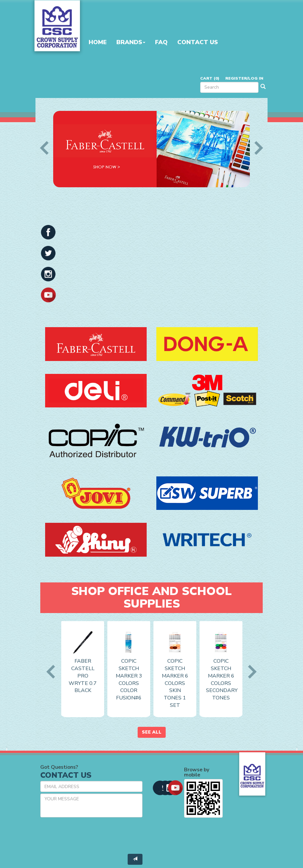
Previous (47, 148)
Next (256, 148)
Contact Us (198, 42)
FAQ (161, 42)
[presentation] (89, 835)
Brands (131, 42)
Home (98, 42)
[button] (48, 232)
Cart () (210, 78)
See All (152, 732)
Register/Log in (244, 78)
